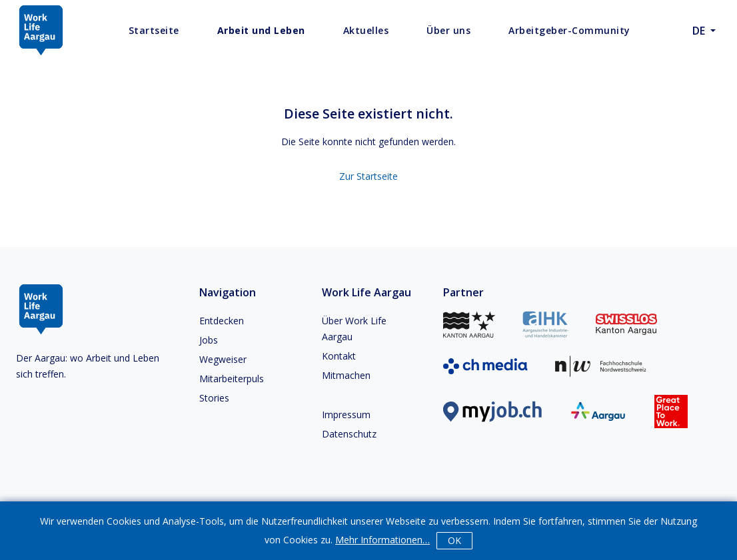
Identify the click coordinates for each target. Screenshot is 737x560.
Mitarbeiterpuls (232, 379)
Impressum (346, 415)
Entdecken (222, 321)
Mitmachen (346, 375)
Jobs (209, 340)
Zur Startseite (368, 176)
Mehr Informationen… (382, 540)
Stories (214, 398)
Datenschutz (349, 434)
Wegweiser (223, 359)
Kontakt (339, 356)
